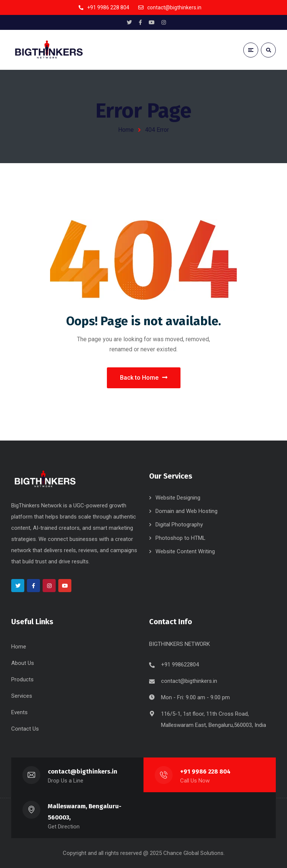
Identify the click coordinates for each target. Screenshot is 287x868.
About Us (23, 663)
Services (22, 696)
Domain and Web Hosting (186, 511)
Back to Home (144, 378)
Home (126, 130)
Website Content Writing (185, 551)
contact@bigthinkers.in (189, 681)
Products (22, 679)
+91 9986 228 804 (206, 771)
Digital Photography (179, 525)
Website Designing (178, 498)
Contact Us (25, 729)
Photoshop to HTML (180, 538)
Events (19, 712)
